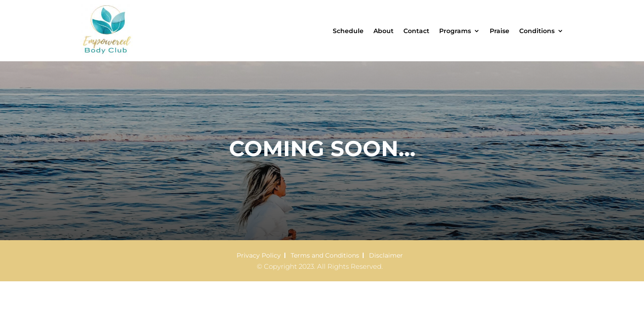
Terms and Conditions (325, 255)
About (383, 31)
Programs (455, 31)
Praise (500, 31)
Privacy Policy (259, 255)
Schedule (348, 31)
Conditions (537, 31)
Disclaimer (386, 255)
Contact (416, 31)
